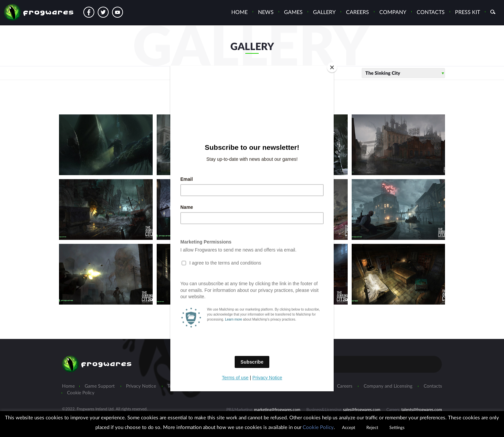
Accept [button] (349, 428)
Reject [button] (372, 428)
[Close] (332, 67)
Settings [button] (397, 428)
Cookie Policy (318, 427)
